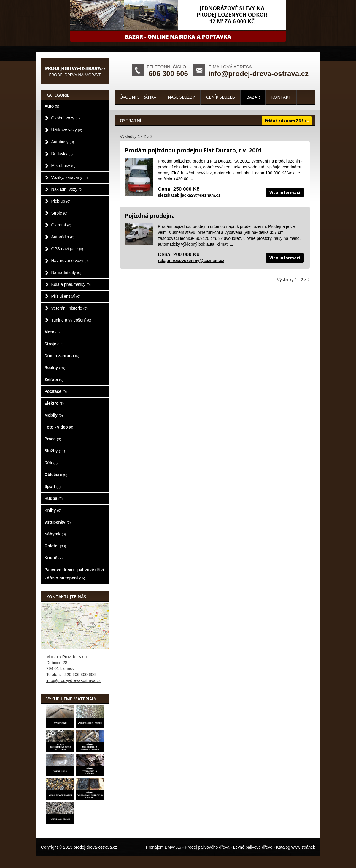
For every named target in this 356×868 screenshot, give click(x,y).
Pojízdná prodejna (150, 216)
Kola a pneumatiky (71, 284)
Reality (55, 368)
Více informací (285, 192)
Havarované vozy (70, 261)
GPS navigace (67, 249)
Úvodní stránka (138, 97)
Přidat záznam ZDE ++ (287, 121)
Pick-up (61, 201)
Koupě (54, 558)
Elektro (54, 403)
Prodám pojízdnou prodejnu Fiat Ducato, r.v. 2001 (193, 150)
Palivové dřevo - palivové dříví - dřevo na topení (74, 574)
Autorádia (63, 237)
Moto (52, 332)
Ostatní (55, 546)
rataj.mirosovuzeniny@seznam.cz (191, 261)
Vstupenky (58, 522)
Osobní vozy (66, 118)
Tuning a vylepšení (71, 320)
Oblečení (56, 475)
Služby (55, 451)
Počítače (56, 391)
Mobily (54, 415)
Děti (51, 463)
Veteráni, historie (69, 308)
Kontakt (281, 97)
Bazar (253, 97)
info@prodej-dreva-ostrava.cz (258, 74)
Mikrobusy (63, 166)
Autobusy (63, 142)
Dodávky (62, 154)
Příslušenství (66, 296)
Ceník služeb (221, 97)
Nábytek (55, 534)
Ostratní (61, 225)
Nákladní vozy (67, 189)
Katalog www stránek (295, 847)
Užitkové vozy (67, 130)
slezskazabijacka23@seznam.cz (189, 195)
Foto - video (59, 427)
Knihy (53, 510)
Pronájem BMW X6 (164, 847)
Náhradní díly (66, 272)
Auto (52, 106)
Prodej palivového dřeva (207, 847)
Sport (53, 486)
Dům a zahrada (62, 356)
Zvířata (54, 379)
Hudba (54, 498)
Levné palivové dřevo (253, 847)
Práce (53, 439)
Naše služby (181, 97)
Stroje (59, 213)
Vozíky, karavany (70, 177)
